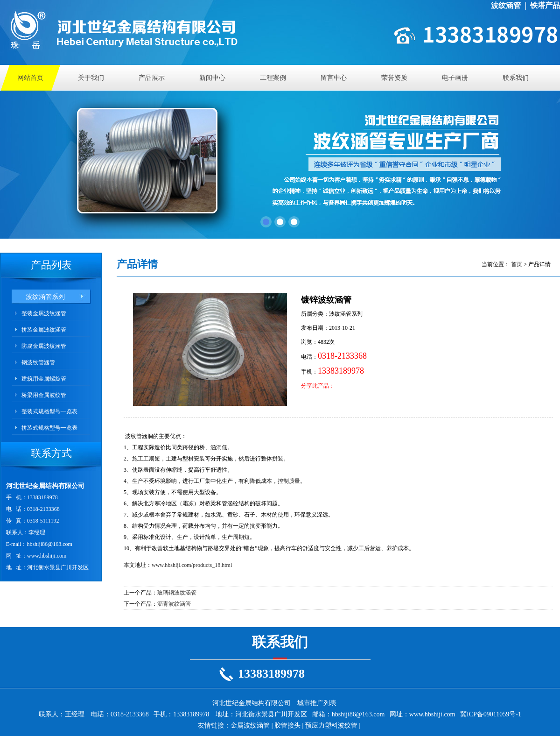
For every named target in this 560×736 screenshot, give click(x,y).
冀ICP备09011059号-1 (491, 714)
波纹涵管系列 (45, 297)
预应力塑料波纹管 (331, 725)
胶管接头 (287, 725)
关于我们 (91, 78)
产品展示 (152, 78)
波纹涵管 (506, 5)
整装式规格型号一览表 (49, 411)
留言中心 (334, 78)
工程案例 (273, 78)
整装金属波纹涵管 (44, 313)
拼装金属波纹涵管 (44, 330)
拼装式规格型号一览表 (49, 428)
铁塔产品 (545, 5)
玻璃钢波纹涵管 (177, 593)
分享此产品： (318, 386)
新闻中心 (212, 78)
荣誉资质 (394, 78)
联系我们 (516, 78)
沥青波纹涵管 (174, 604)
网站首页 (30, 78)
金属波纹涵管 (250, 725)
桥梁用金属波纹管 (44, 395)
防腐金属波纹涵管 (44, 346)
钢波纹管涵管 (38, 362)
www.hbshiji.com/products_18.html (192, 565)
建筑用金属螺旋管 (44, 379)
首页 (517, 264)
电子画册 (455, 78)
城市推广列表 (317, 703)
